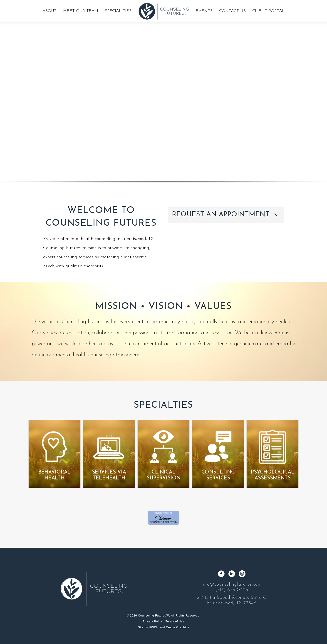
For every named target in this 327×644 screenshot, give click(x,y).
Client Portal (268, 11)
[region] (163, 98)
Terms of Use (175, 621)
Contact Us (232, 11)
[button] (226, 215)
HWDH (154, 627)
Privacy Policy (152, 621)
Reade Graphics (177, 627)
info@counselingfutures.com (232, 584)
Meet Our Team (81, 11)
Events (204, 11)
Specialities (118, 11)
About (50, 11)
